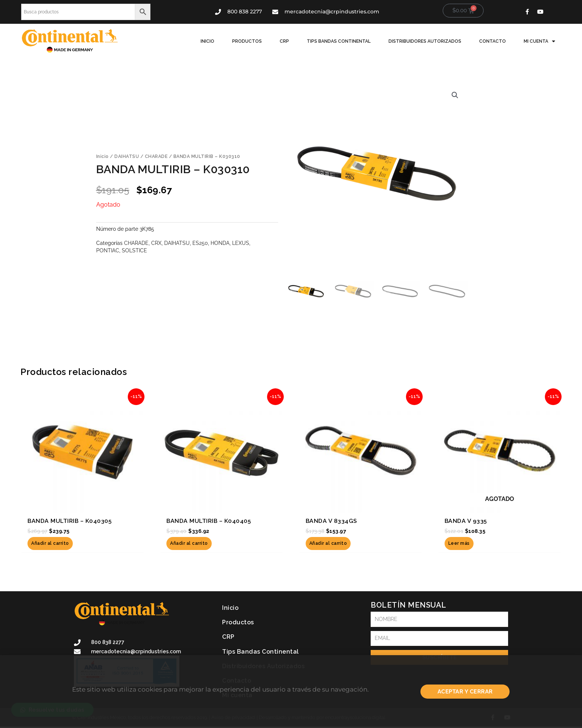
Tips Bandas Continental (339, 41)
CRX (156, 243)
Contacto (492, 41)
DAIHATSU (127, 156)
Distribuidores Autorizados (425, 41)
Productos (247, 41)
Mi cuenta (539, 41)
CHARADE (156, 156)
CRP (284, 41)
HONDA (220, 243)
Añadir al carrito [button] (50, 543)
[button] (455, 95)
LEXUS (241, 243)
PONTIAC (108, 250)
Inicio (207, 41)
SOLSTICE (134, 250)
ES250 (200, 243)
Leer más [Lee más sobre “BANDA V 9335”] (459, 543)
